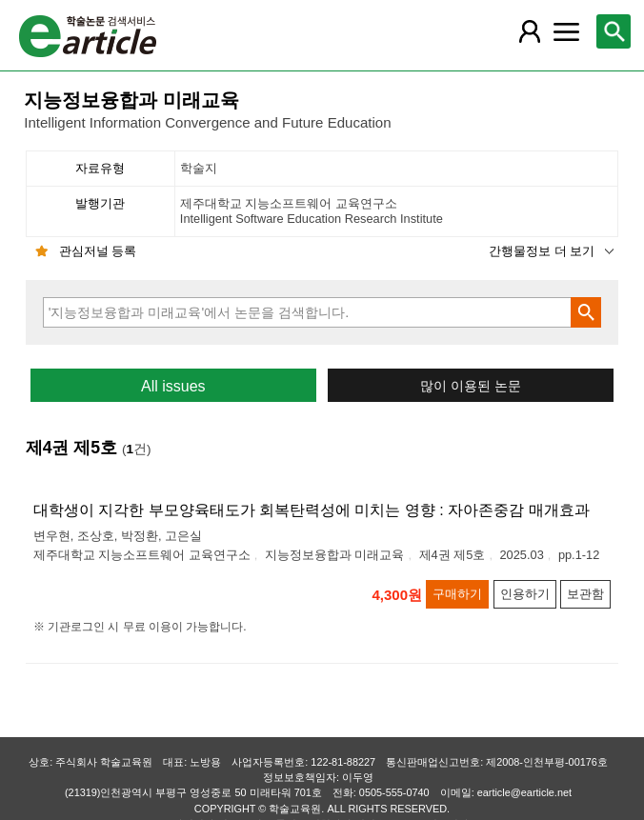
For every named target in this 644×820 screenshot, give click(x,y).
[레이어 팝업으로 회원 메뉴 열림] (530, 31)
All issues (173, 386)
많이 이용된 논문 (471, 386)
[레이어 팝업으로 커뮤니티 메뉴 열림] (567, 31)
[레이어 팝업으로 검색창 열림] (614, 31)
